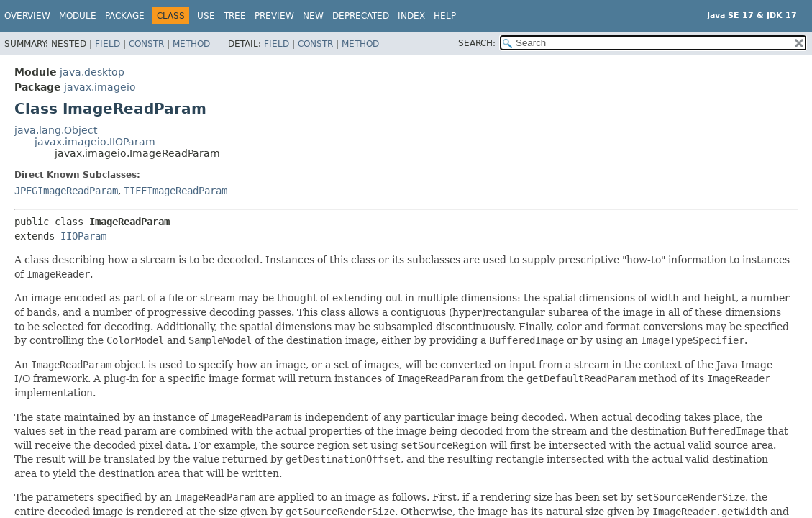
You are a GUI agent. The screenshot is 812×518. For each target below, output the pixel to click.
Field (108, 44)
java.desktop (92, 72)
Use (206, 16)
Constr (146, 44)
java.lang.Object (56, 130)
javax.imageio (100, 87)
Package (125, 16)
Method (191, 44)
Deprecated (361, 16)
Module (78, 16)
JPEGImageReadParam (66, 191)
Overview (27, 16)
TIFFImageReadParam (175, 191)
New (313, 16)
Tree (235, 16)
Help (445, 16)
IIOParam (83, 236)
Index (411, 16)
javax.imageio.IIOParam (95, 142)
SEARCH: (477, 43)
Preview (274, 16)
